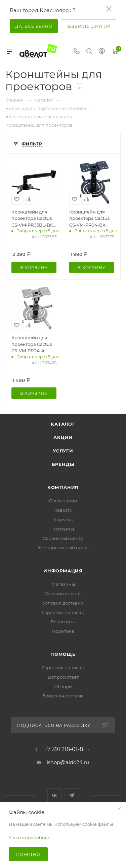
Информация (63, 571)
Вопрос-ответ (63, 677)
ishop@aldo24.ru (68, 762)
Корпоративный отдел (63, 548)
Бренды (63, 464)
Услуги (63, 451)
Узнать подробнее (30, 838)
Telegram (72, 795)
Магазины (63, 584)
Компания (63, 487)
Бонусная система (63, 696)
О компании (63, 501)
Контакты (63, 529)
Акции (63, 437)
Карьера (63, 519)
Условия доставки (63, 603)
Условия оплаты (63, 594)
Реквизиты (63, 622)
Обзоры (63, 686)
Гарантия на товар (63, 612)
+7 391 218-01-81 (65, 749)
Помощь (63, 654)
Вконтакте (55, 795)
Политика (63, 631)
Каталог (63, 424)
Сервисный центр (63, 538)
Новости (63, 510)
